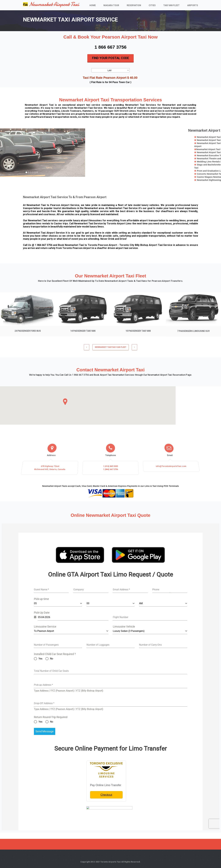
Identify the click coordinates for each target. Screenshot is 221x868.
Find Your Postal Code (110, 58)
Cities (152, 5)
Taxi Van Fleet (171, 5)
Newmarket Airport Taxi (51, 4)
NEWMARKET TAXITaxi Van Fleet (111, 349)
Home (93, 5)
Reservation (134, 5)
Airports (193, 5)
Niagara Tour (111, 5)
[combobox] (110, 70)
